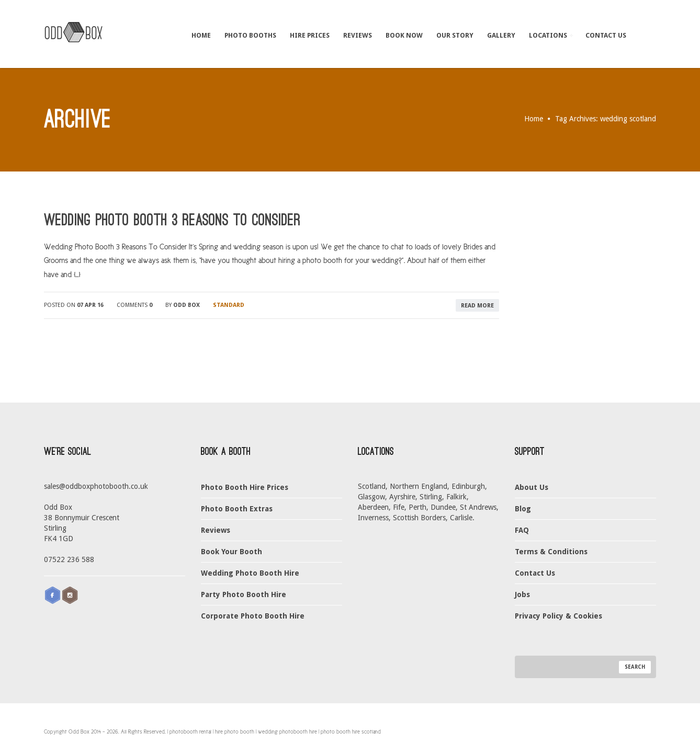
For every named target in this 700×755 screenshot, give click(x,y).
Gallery (501, 35)
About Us (532, 487)
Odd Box (187, 305)
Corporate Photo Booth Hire (253, 616)
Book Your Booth (232, 552)
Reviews (358, 35)
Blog (523, 509)
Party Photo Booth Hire (244, 594)
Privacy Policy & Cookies (558, 616)
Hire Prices (310, 35)
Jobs (522, 594)
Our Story (455, 35)
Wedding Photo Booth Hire (250, 573)
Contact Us (606, 35)
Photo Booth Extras (237, 509)
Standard (229, 305)
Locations (551, 35)
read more (477, 306)
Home (201, 35)
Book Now (404, 35)
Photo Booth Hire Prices (245, 487)
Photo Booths (250, 35)
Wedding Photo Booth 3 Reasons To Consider (172, 220)
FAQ (522, 530)
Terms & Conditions (551, 552)
